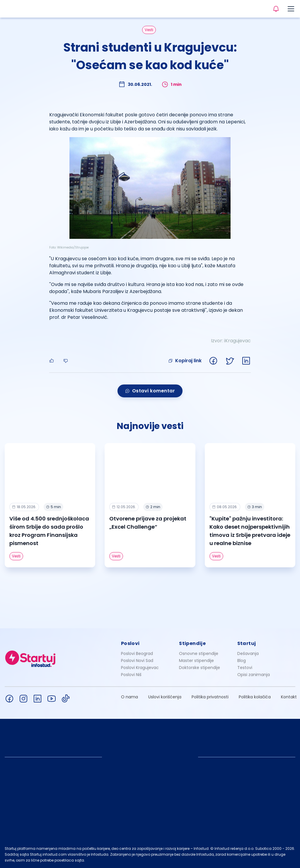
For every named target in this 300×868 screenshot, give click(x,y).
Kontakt (289, 697)
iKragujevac (237, 341)
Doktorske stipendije (200, 668)
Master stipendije (196, 661)
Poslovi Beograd (137, 653)
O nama (129, 697)
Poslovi (130, 643)
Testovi (245, 668)
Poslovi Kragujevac (140, 668)
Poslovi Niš (131, 675)
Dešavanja (248, 653)
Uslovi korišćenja (165, 697)
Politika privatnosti (210, 697)
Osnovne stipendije (199, 653)
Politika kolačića (255, 697)
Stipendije (192, 643)
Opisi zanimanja (254, 675)
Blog (242, 661)
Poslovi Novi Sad (137, 661)
